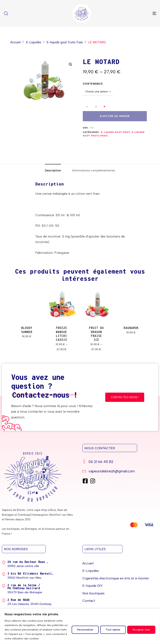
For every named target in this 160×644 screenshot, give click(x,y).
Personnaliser (85, 630)
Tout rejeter (113, 630)
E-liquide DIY (93, 586)
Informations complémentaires (94, 170)
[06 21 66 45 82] (119, 462)
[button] (105, 107)
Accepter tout (141, 630)
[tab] (53, 170)
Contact (89, 601)
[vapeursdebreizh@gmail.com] (119, 472)
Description (53, 170)
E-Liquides (34, 42)
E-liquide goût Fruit (116, 132)
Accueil (15, 42)
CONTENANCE (93, 84)
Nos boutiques (93, 593)
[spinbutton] (96, 107)
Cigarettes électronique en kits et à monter (116, 578)
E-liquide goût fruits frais (65, 42)
